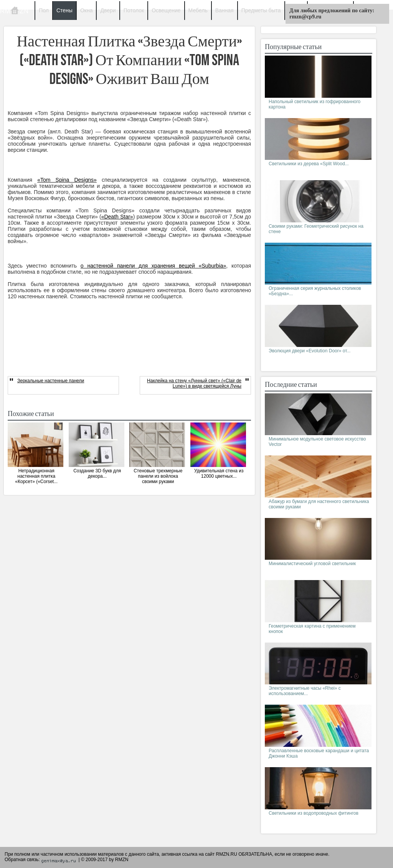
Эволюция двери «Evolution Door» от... (310, 351)
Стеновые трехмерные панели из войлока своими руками (158, 476)
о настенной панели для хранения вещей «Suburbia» (153, 266)
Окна (87, 10)
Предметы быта (261, 10)
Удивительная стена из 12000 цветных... (219, 473)
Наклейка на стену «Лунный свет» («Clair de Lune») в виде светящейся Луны (194, 383)
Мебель (198, 10)
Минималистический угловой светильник (312, 564)
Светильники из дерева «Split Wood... (309, 164)
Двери (108, 10)
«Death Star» (117, 217)
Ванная (225, 10)
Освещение (166, 10)
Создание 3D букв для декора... (97, 473)
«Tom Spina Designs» (67, 180)
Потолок (134, 10)
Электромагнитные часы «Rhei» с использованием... (305, 691)
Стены (64, 10)
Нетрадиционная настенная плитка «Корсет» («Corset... (36, 476)
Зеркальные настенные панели (51, 381)
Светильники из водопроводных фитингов (314, 813)
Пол (44, 10)
